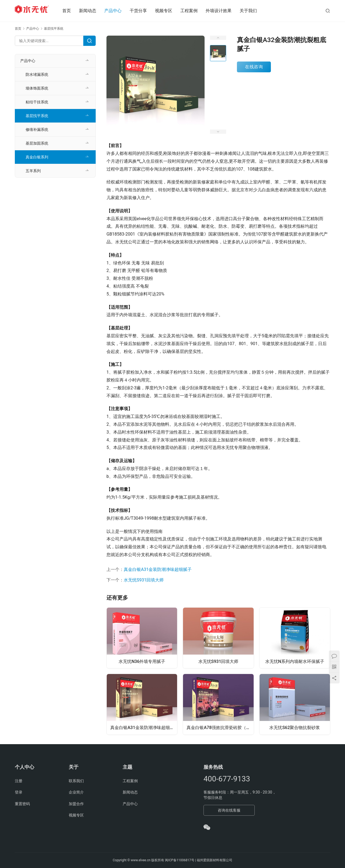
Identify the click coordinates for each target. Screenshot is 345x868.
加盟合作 (76, 804)
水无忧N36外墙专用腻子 (142, 661)
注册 (19, 781)
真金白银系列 (37, 157)
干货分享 (144, 11)
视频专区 (170, 11)
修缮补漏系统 (37, 130)
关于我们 (254, 11)
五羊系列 (33, 171)
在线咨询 (254, 67)
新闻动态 (94, 11)
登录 (19, 792)
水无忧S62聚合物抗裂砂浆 (295, 728)
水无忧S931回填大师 (144, 580)
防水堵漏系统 (37, 74)
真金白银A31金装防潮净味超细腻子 (158, 569)
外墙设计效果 (225, 11)
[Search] (89, 41)
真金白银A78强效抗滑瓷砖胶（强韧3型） (220, 728)
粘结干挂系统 (37, 102)
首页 (73, 11)
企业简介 (76, 792)
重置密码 (22, 804)
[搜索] (328, 11)
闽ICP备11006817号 (180, 860)
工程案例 (195, 11)
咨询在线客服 (229, 810)
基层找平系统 (37, 116)
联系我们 (76, 781)
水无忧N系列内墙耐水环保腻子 (295, 661)
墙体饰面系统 (37, 88)
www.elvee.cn (141, 860)
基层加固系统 (37, 143)
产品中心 (119, 11)
